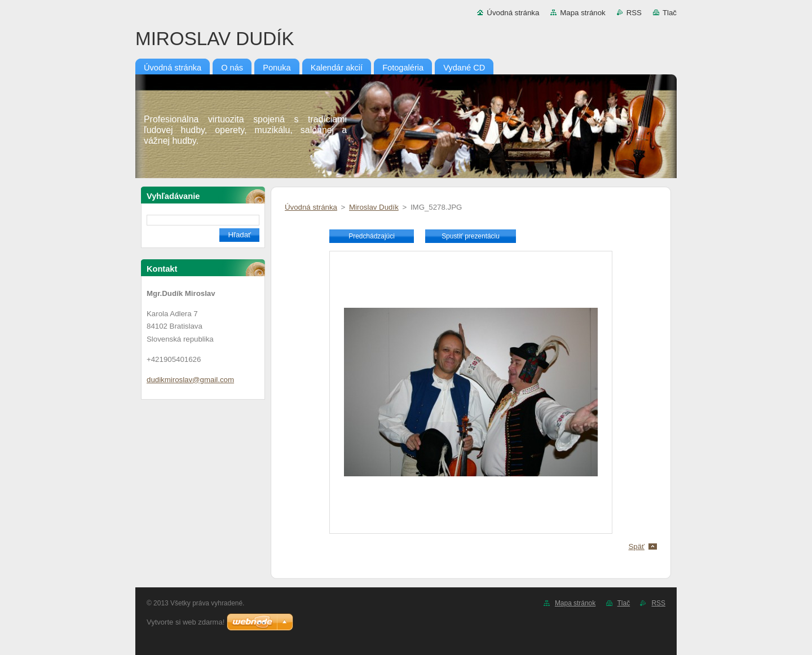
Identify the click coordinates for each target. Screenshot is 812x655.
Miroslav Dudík (374, 207)
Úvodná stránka (513, 13)
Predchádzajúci (372, 236)
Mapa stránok (582, 13)
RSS (634, 13)
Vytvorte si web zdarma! (186, 622)
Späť (636, 546)
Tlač (670, 13)
